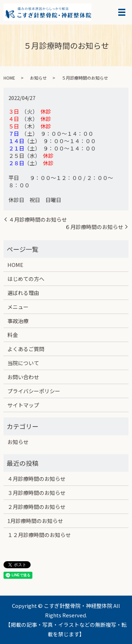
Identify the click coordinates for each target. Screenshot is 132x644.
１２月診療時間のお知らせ (39, 535)
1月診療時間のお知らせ (35, 521)
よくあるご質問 (26, 349)
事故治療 (18, 321)
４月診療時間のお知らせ (38, 219)
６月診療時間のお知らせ (94, 227)
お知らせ (38, 78)
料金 (13, 335)
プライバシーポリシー (34, 391)
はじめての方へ (26, 279)
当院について (23, 363)
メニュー (18, 307)
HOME (9, 78)
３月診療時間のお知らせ (36, 493)
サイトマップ (23, 405)
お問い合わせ (23, 377)
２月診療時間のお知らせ (36, 507)
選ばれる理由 (23, 293)
